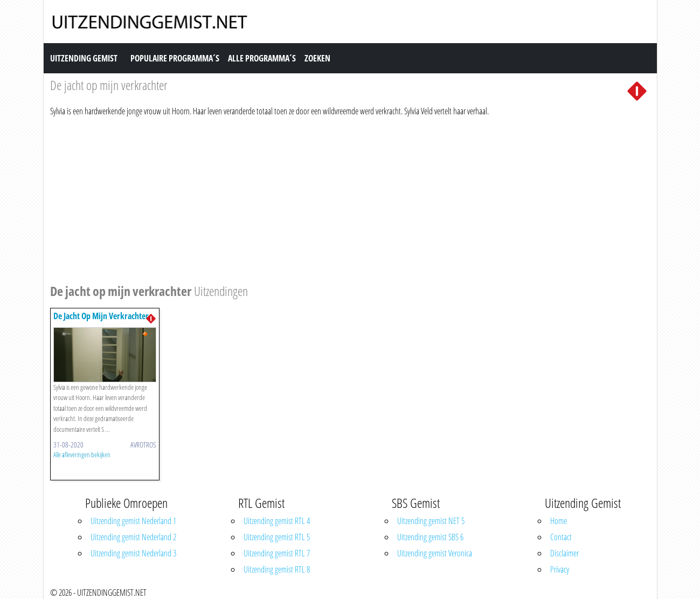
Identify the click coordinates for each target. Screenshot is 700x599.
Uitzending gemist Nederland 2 (133, 537)
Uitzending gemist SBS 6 (430, 537)
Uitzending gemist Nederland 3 (133, 553)
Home (559, 521)
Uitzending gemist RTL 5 (277, 537)
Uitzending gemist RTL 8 (277, 569)
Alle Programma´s (262, 58)
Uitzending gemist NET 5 (431, 521)
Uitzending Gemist (84, 58)
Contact (561, 537)
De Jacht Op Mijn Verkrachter (101, 316)
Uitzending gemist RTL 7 (277, 553)
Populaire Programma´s (175, 58)
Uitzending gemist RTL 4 (277, 521)
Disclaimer (564, 553)
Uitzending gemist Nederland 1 (133, 521)
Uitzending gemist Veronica (435, 553)
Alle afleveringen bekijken (82, 455)
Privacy (560, 569)
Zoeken (317, 58)
